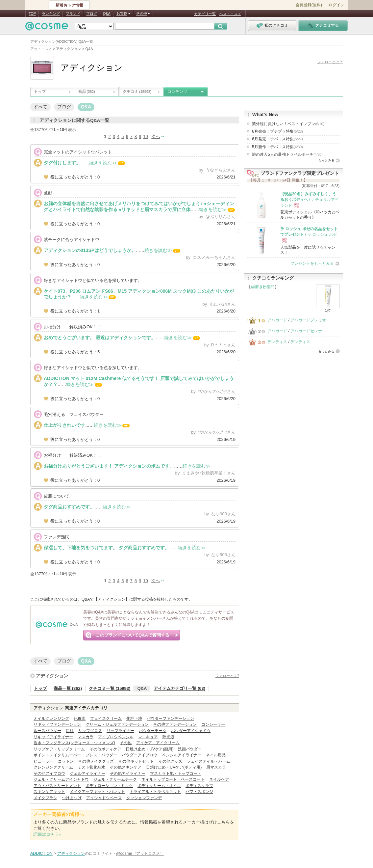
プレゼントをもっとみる (312, 263)
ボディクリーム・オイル (159, 786)
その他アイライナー (128, 773)
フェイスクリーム (106, 719)
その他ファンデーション (175, 724)
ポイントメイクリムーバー (57, 755)
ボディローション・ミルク (109, 786)
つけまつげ (72, 798)
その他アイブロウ (49, 773)
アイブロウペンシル (116, 737)
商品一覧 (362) (68, 688)
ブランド (73, 14)
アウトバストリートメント (57, 786)
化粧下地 (134, 719)
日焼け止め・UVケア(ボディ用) (174, 767)
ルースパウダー (47, 731)
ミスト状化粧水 (91, 767)
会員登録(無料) (309, 5)
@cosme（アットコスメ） (140, 854)
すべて (40, 107)
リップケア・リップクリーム (59, 749)
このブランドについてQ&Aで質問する (133, 635)
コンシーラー (213, 724)
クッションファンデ (144, 798)
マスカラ (86, 737)
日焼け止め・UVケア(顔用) (149, 749)
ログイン (336, 5)
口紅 (70, 731)
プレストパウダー (101, 755)
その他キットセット (136, 761)
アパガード (277, 320)
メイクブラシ (45, 798)
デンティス (277, 342)
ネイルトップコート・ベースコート (173, 779)
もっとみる (326, 161)
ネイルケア (219, 779)
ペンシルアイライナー (182, 755)
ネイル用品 (216, 755)
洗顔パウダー (190, 749)
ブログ (92, 14)
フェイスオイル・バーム (209, 761)
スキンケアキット (49, 792)
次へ (156, 136)
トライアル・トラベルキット (155, 792)
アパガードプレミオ (308, 320)
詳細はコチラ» (47, 834)
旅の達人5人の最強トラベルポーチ (287, 154)
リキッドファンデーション (57, 724)
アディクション (52, 676)
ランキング (51, 14)
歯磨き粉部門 (263, 287)
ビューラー (43, 761)
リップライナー (120, 731)
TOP (32, 14)
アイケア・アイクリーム (158, 743)
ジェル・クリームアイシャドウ (61, 779)
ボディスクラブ (199, 786)
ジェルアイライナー (87, 773)
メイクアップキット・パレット (97, 792)
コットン (66, 761)
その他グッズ (170, 761)
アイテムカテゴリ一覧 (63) (179, 688)
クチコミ (137, 92)
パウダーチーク (153, 731)
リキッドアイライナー (53, 737)
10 (145, 136)
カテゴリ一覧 (205, 14)
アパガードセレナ (306, 331)
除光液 (168, 737)
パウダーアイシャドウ (191, 731)
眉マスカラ (216, 767)
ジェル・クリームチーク (115, 779)
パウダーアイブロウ (139, 755)
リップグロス (90, 731)
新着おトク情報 (69, 5)
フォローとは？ (330, 62)
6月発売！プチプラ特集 (277, 131)
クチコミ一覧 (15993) (110, 688)
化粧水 (80, 719)
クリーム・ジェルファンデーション (117, 724)
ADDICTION (41, 854)
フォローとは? (227, 676)
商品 (87, 92)
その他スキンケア (126, 767)
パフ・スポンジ (199, 792)
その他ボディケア (105, 749)
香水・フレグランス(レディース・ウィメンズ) (74, 743)
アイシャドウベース (104, 798)
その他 (126, 743)
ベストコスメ (230, 14)
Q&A (107, 14)
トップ (40, 92)
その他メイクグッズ (96, 761)
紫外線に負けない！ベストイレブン (288, 124)
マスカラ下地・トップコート (176, 773)
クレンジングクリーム (53, 767)
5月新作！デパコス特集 (277, 147)
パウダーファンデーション (170, 719)
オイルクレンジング (51, 719)
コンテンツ (177, 92)
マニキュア (148, 737)
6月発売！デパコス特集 (277, 139)
